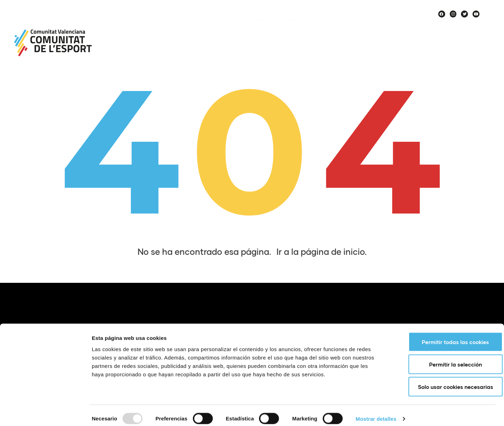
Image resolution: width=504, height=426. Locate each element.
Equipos (334, 29)
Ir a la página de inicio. (322, 252)
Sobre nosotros (159, 29)
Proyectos (252, 29)
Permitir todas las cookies (446, 335)
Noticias (208, 29)
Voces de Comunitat (450, 29)
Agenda (296, 29)
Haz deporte (382, 29)
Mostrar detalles (376, 412)
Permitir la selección (446, 358)
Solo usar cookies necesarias (446, 380)
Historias (469, 46)
